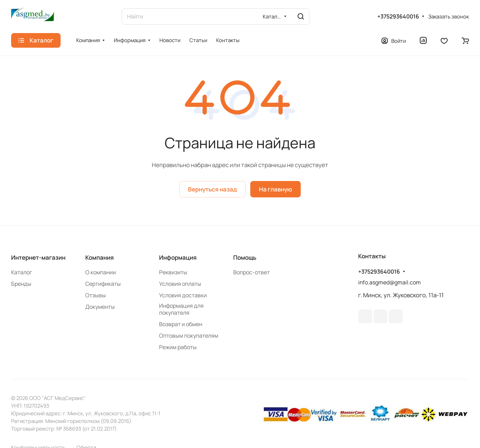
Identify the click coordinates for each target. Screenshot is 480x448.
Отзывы (96, 295)
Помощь (245, 257)
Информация (178, 257)
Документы (100, 307)
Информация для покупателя (181, 309)
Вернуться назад (213, 189)
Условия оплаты (180, 284)
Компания (100, 257)
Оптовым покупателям (189, 336)
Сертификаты (103, 284)
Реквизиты (173, 272)
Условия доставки (183, 295)
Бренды (21, 284)
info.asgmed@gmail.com (389, 282)
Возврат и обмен (181, 324)
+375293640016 (398, 17)
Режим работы (178, 347)
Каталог (22, 272)
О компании (101, 272)
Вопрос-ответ (251, 272)
